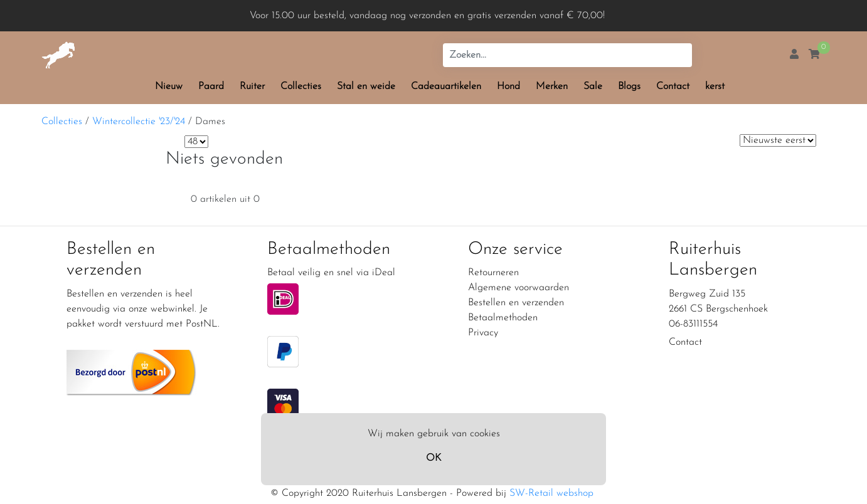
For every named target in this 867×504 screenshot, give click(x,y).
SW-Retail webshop (551, 493)
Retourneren (493, 273)
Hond (508, 87)
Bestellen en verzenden (516, 303)
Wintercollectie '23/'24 (139, 122)
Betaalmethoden (503, 318)
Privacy (483, 333)
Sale (593, 87)
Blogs (629, 87)
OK (433, 458)
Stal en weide (366, 87)
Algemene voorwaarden (519, 288)
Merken (552, 87)
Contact (673, 87)
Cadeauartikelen (446, 87)
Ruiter (252, 87)
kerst (715, 87)
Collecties (301, 87)
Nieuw (169, 87)
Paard (211, 87)
